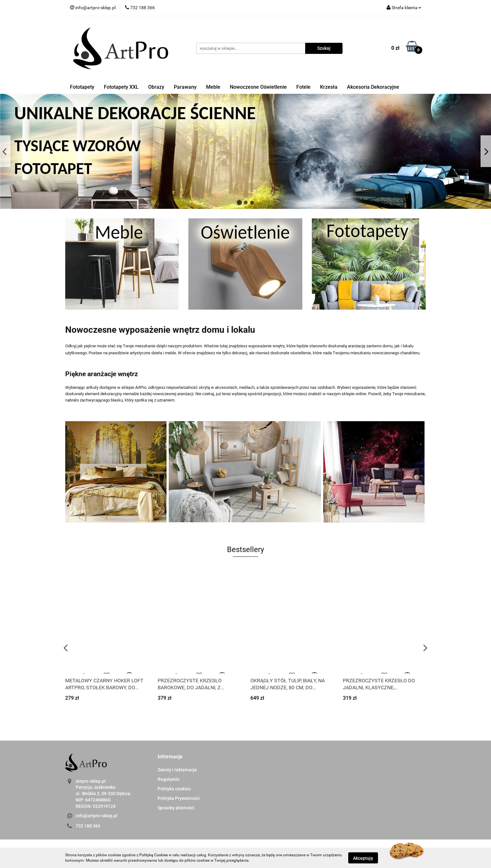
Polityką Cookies (154, 855)
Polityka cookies (174, 789)
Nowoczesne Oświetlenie (258, 87)
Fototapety (82, 87)
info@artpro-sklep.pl (97, 816)
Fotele (303, 87)
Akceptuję (363, 858)
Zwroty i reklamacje (177, 770)
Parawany (185, 87)
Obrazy (156, 87)
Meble (213, 87)
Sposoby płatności (176, 808)
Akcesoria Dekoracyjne (373, 87)
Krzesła (329, 87)
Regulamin (169, 779)
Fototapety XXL (121, 87)
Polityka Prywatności (179, 798)
